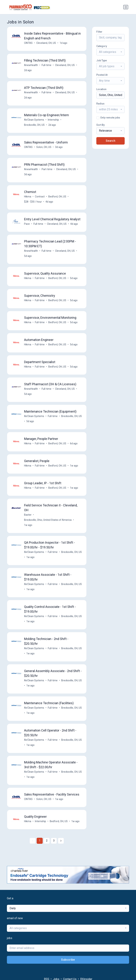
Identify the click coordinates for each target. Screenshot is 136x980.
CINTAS (28, 43)
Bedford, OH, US (57, 197)
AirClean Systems (34, 120)
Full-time (46, 65)
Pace (27, 224)
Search (110, 141)
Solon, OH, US (44, 147)
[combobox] (110, 52)
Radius (100, 104)
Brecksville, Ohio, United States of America (48, 520)
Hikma (28, 197)
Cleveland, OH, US (46, 43)
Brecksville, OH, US (34, 125)
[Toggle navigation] (126, 7)
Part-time (47, 169)
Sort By (100, 125)
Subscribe (68, 960)
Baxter (28, 515)
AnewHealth (31, 65)
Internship (53, 120)
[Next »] (61, 841)
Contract (40, 197)
